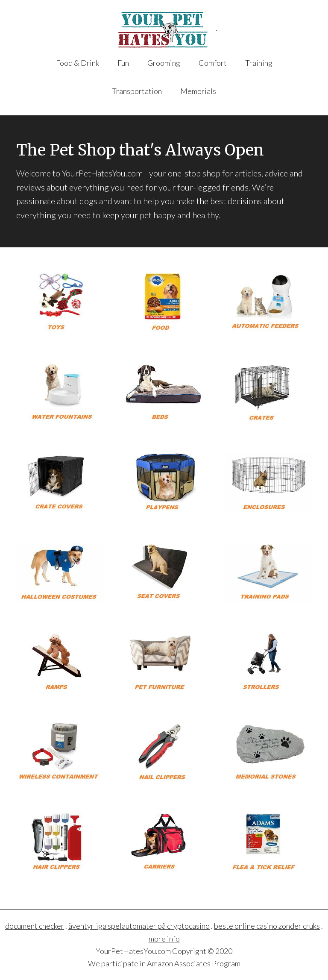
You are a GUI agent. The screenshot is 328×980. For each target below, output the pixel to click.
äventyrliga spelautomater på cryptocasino (139, 926)
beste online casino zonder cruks (267, 926)
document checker (35, 926)
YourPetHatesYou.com (164, 29)
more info (164, 939)
